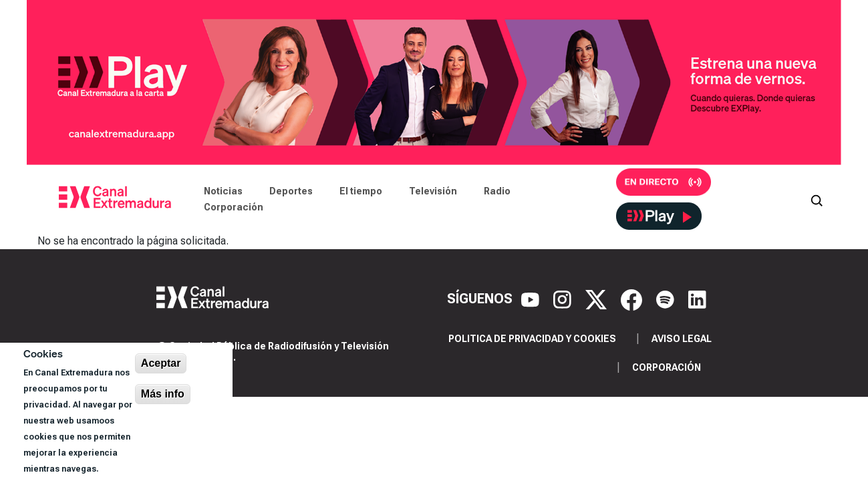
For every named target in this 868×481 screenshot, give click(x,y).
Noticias (223, 191)
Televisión (433, 191)
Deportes (291, 191)
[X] (598, 299)
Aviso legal (682, 339)
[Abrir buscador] (817, 199)
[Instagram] (564, 299)
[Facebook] (633, 299)
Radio (497, 191)
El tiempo (361, 191)
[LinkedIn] (697, 299)
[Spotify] (667, 299)
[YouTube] (532, 299)
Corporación (234, 207)
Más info (163, 394)
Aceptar (161, 363)
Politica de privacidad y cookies (532, 339)
